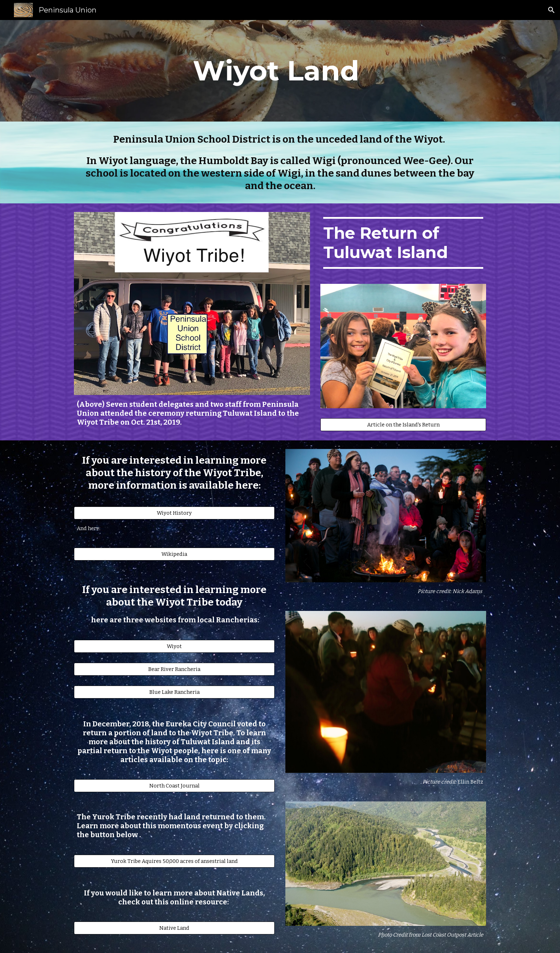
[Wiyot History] (174, 513)
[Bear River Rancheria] (174, 669)
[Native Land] (174, 928)
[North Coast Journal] (174, 786)
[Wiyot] (174, 646)
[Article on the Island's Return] (403, 424)
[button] (551, 10)
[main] (280, 71)
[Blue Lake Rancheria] (174, 692)
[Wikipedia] (174, 554)
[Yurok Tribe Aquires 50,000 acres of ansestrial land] (174, 861)
